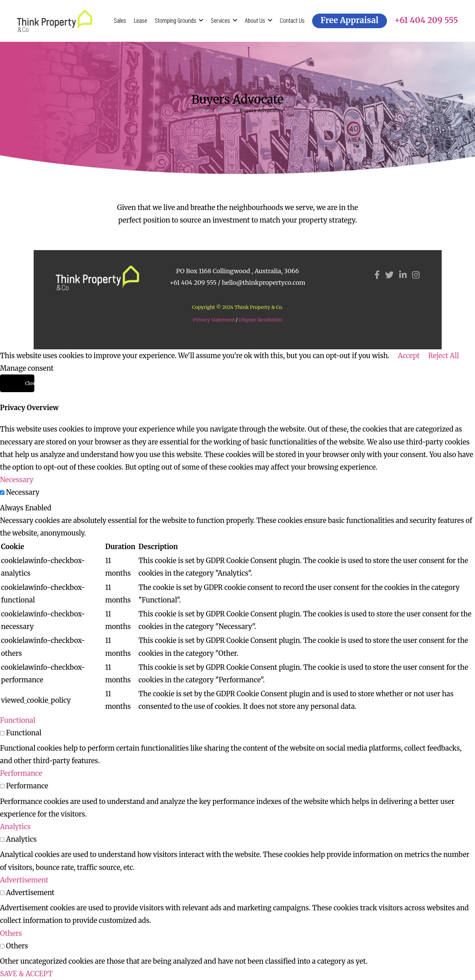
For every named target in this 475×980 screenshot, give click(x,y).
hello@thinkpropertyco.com (263, 283)
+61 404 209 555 (193, 283)
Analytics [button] (15, 827)
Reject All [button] (444, 356)
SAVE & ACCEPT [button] (26, 974)
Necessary (23, 492)
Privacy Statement (214, 320)
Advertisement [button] (24, 880)
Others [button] (11, 933)
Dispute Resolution (260, 320)
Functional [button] (18, 720)
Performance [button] (21, 773)
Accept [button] (409, 356)
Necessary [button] (17, 480)
